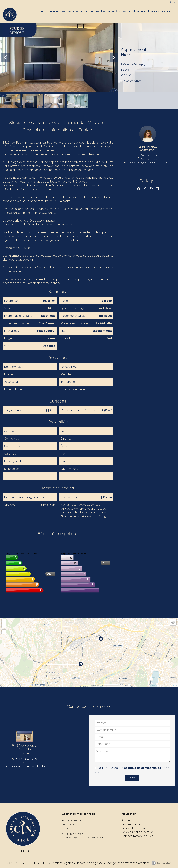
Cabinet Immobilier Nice (78, 814)
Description (33, 130)
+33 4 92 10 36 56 (26, 759)
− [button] (4, 626)
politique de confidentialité (143, 768)
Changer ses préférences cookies (128, 863)
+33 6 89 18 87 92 (149, 154)
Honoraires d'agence (89, 863)
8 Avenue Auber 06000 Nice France (72, 824)
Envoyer (132, 778)
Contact (86, 130)
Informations (61, 130)
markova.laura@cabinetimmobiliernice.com (149, 163)
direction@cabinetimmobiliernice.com (27, 766)
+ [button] (4, 621)
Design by (164, 863)
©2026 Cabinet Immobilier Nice (27, 863)
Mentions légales (62, 863)
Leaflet (175, 685)
